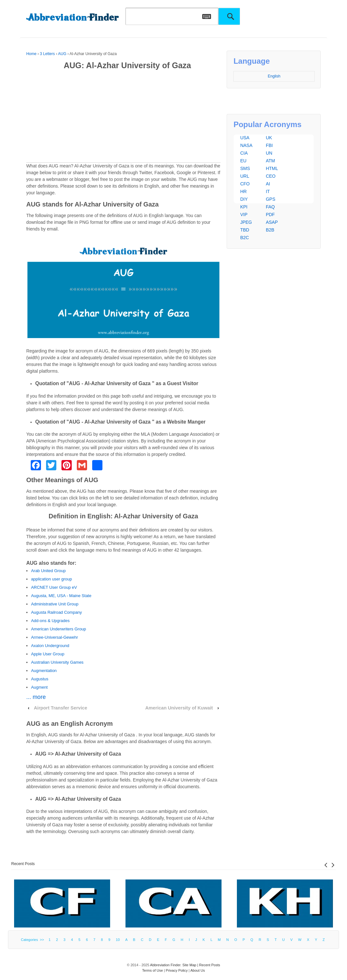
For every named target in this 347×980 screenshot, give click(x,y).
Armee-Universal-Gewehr (55, 637)
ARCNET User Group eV (54, 587)
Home (31, 54)
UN (269, 153)
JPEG (246, 222)
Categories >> (33, 940)
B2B (270, 230)
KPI (244, 207)
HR (243, 191)
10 (118, 940)
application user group (52, 579)
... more (36, 697)
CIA (244, 153)
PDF (270, 215)
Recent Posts (23, 864)
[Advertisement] (123, 117)
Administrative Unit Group (55, 604)
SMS (245, 168)
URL (245, 176)
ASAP (272, 222)
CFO (245, 184)
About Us (198, 970)
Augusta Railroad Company (56, 612)
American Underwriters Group (59, 629)
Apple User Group (48, 654)
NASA (246, 145)
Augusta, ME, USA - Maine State (61, 596)
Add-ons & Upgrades (50, 621)
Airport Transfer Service (61, 708)
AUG (62, 54)
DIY (244, 199)
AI (268, 184)
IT (268, 191)
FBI (269, 145)
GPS (270, 199)
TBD (245, 230)
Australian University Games (57, 662)
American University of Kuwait (179, 708)
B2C (244, 238)
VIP (244, 215)
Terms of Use (153, 970)
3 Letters (48, 54)
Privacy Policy (177, 970)
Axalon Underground (50, 646)
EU (243, 161)
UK (269, 138)
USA (245, 138)
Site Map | (191, 965)
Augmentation (44, 671)
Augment (39, 687)
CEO (270, 176)
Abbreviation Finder (165, 965)
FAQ (270, 207)
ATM (270, 161)
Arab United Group (48, 571)
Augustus (40, 679)
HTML (272, 168)
